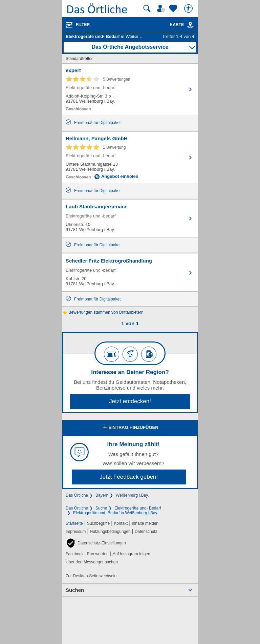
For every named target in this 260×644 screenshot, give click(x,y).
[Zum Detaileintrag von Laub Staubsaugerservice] (130, 219)
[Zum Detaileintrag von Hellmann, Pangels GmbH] (130, 157)
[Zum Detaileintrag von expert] (130, 89)
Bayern (102, 495)
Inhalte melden (145, 523)
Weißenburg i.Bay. (132, 495)
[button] (96, 543)
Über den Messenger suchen (92, 562)
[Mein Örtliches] (162, 8)
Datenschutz (146, 532)
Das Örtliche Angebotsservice (130, 47)
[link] (190, 25)
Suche (101, 508)
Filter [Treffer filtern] (83, 25)
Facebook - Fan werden (87, 554)
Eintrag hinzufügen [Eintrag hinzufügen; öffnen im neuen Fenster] (130, 428)
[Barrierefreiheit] (189, 8)
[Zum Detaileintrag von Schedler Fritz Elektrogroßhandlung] (130, 273)
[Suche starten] (147, 8)
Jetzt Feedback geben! (129, 477)
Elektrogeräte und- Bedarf (138, 508)
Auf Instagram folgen (132, 554)
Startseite (74, 523)
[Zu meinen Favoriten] (174, 8)
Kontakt (121, 523)
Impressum (76, 532)
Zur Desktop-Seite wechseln (91, 576)
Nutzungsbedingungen (110, 532)
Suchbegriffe (98, 523)
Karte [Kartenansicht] (182, 25)
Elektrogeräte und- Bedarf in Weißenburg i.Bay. (116, 513)
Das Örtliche (77, 495)
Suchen (75, 590)
